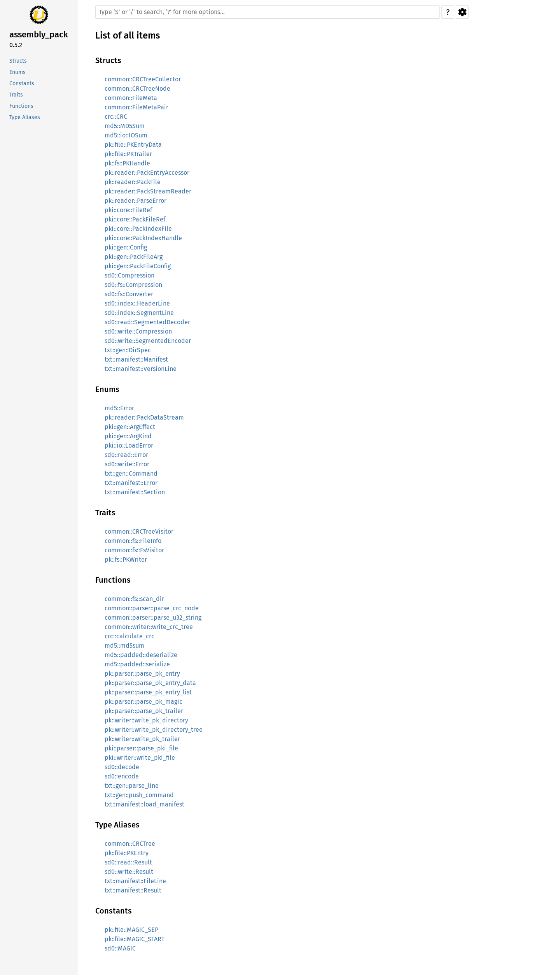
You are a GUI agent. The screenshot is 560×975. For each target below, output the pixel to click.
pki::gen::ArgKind (128, 436)
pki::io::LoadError (129, 445)
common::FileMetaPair (136, 107)
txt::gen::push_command (139, 795)
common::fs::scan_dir (134, 599)
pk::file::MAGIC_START (135, 939)
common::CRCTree (130, 844)
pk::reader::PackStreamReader (148, 191)
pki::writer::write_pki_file (140, 758)
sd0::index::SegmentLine (139, 313)
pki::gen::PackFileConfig (138, 266)
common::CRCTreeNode (137, 89)
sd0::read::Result (128, 862)
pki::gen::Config (126, 247)
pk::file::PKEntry (127, 853)
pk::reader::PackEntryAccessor (147, 173)
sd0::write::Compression (138, 331)
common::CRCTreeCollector (143, 79)
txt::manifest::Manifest (136, 359)
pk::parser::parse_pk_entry (142, 674)
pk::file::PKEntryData (133, 145)
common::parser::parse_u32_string (153, 617)
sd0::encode (122, 776)
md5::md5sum (124, 646)
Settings (462, 12)
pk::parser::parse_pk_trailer (144, 711)
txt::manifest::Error (131, 483)
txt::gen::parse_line (132, 786)
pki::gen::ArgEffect (130, 427)
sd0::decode (122, 767)
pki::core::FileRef (128, 210)
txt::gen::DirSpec (128, 350)
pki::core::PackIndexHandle (143, 238)
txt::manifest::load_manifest (144, 804)
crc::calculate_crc (129, 636)
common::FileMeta (131, 98)
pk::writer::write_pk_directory (146, 720)
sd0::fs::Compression (133, 285)
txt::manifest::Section (135, 492)
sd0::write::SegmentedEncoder (148, 341)
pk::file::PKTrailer (128, 154)
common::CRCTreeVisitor (139, 531)
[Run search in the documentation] (268, 12)
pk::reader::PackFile (133, 182)
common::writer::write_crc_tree (149, 627)
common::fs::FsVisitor (134, 550)
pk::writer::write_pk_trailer (142, 739)
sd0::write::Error (127, 464)
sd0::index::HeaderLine (137, 303)
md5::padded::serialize (137, 664)
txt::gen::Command (131, 473)
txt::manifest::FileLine (135, 881)
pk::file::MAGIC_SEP (131, 930)
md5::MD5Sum (125, 126)
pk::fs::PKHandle (127, 163)
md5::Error (119, 408)
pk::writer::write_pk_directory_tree (154, 730)
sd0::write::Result (129, 872)
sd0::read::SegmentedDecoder (147, 322)
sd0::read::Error (126, 455)
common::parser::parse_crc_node (152, 608)
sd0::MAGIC (120, 948)
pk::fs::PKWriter (126, 560)
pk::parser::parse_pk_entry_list (148, 692)
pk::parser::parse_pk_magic (143, 702)
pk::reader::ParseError (136, 201)
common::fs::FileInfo (133, 541)
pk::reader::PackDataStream (144, 417)
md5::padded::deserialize (141, 655)
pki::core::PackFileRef (135, 219)
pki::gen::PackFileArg (134, 257)
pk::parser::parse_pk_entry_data (150, 683)
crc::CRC (116, 117)
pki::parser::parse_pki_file (141, 748)
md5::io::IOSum (126, 135)
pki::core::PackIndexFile (138, 229)
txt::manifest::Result (133, 890)
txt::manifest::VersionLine (141, 369)
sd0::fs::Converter (129, 294)
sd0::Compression (129, 275)
